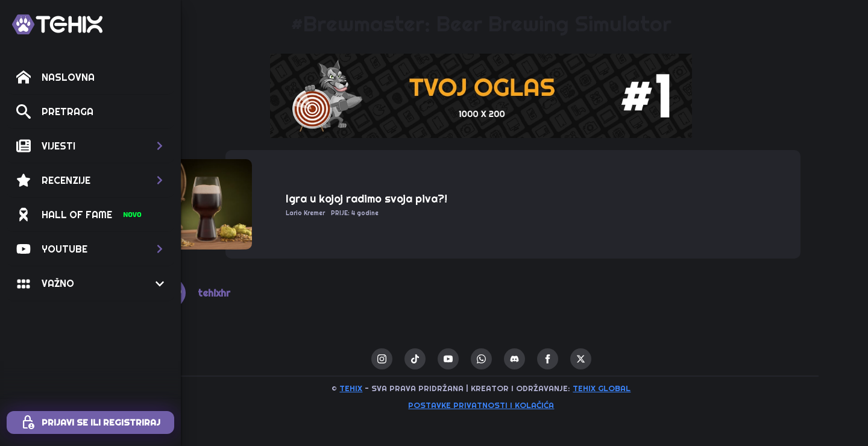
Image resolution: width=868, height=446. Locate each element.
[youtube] (492, 359)
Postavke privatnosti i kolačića (524, 405)
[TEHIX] (57, 24)
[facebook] (591, 359)
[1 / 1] (524, 96)
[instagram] (425, 359)
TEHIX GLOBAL (645, 388)
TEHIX (394, 388)
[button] (90, 146)
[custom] (458, 359)
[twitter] (624, 359)
